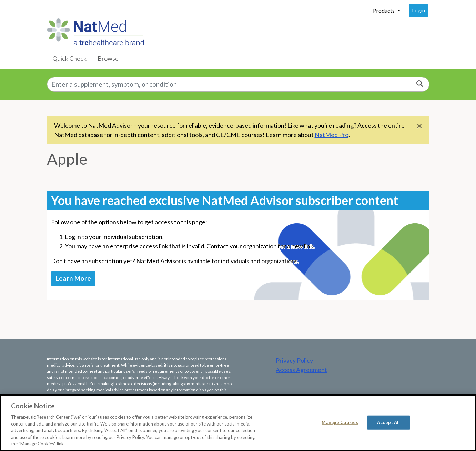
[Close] (419, 126)
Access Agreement (301, 370)
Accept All (388, 422)
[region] (238, 423)
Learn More (73, 278)
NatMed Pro (332, 135)
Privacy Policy (294, 360)
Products (384, 11)
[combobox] (238, 84)
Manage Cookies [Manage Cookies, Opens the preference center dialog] (340, 422)
